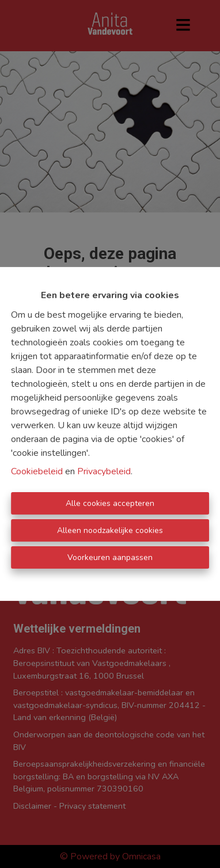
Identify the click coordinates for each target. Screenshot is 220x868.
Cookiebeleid (37, 471)
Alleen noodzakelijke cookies (110, 530)
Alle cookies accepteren (110, 503)
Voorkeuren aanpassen (110, 557)
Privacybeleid (104, 471)
